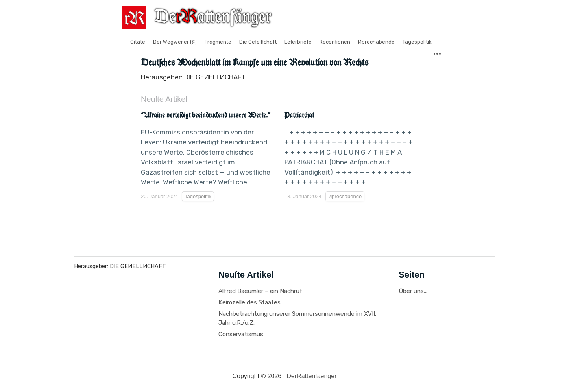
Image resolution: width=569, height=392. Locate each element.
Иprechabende (376, 42)
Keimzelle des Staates (249, 302)
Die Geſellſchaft (258, 42)
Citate (138, 42)
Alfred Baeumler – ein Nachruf (260, 291)
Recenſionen (335, 42)
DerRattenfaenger (311, 376)
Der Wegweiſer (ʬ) (175, 42)
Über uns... (413, 291)
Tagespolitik (417, 42)
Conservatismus (241, 334)
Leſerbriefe (298, 42)
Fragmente (218, 42)
